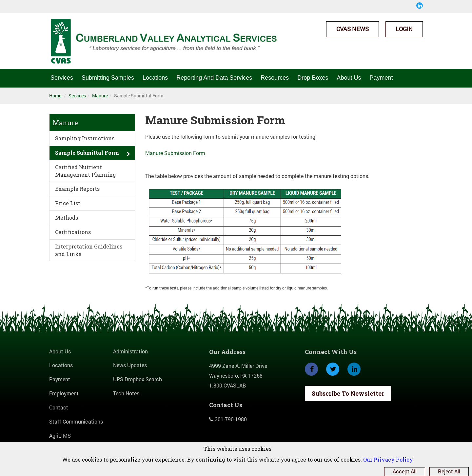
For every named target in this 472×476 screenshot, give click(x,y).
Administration (130, 351)
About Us (349, 78)
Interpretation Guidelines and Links (89, 250)
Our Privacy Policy (388, 459)
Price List (68, 203)
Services (62, 78)
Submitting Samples (108, 78)
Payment (381, 78)
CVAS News (353, 29)
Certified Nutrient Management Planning (86, 171)
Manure (100, 96)
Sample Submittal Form (87, 153)
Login (404, 29)
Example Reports (77, 189)
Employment (64, 393)
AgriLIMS (60, 436)
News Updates (130, 365)
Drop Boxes (313, 78)
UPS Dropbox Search (138, 379)
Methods (67, 218)
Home (55, 96)
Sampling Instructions (85, 138)
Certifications (73, 232)
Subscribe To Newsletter (348, 393)
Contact (59, 407)
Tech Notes (126, 393)
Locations (155, 78)
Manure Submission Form (175, 153)
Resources (275, 78)
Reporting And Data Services (214, 78)
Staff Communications (76, 421)
